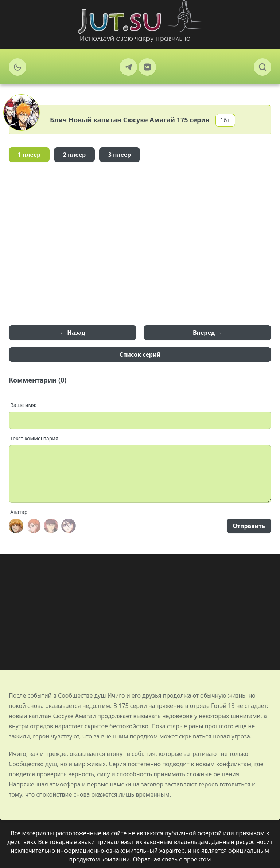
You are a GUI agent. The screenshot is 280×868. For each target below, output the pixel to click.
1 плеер (29, 155)
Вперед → (207, 333)
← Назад (73, 333)
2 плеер (75, 155)
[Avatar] (16, 526)
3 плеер (120, 155)
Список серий (140, 354)
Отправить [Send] (249, 526)
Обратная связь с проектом (172, 859)
